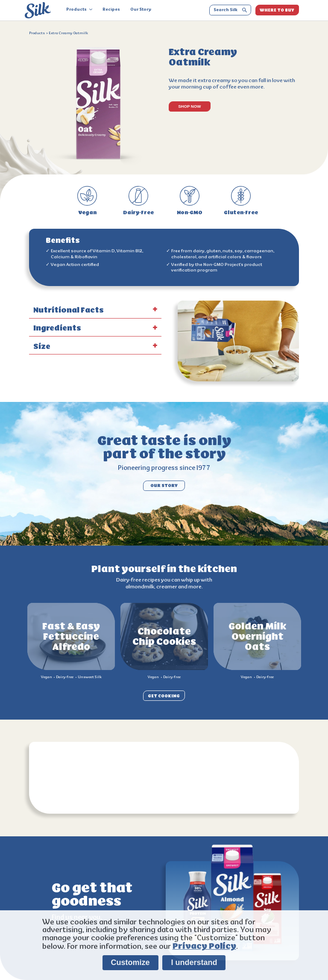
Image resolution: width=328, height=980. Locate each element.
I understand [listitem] (194, 962)
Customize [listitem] (130, 962)
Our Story (141, 10)
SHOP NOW (189, 106)
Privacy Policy (204, 946)
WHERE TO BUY (277, 10)
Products (79, 10)
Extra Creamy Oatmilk (68, 33)
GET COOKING (164, 695)
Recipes (111, 10)
